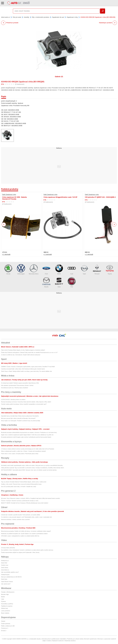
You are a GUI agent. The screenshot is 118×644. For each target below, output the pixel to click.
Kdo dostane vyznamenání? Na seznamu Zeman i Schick (17, 385)
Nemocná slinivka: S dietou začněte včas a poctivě (15, 519)
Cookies (49, 641)
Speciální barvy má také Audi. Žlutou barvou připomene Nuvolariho (20, 416)
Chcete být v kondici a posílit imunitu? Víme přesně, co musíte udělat (21, 515)
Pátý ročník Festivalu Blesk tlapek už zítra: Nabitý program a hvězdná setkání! (23, 350)
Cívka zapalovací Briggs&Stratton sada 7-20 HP (60, 197)
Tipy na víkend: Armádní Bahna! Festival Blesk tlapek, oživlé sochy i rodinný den (24, 482)
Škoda (8, 269)
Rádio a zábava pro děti (8, 626)
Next (114, 225)
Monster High (5, 594)
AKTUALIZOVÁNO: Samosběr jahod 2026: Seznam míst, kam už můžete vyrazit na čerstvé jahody (29, 470)
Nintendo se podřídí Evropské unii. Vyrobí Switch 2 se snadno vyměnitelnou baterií (24, 534)
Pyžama (3, 601)
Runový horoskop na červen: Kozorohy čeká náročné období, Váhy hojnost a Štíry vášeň (26, 402)
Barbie (3, 597)
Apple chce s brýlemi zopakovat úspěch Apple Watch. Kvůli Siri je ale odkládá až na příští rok (27, 435)
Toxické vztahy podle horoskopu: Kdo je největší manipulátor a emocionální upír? (24, 404)
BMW (59, 269)
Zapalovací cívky (72, 17)
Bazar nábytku (5, 613)
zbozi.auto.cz (6, 17)
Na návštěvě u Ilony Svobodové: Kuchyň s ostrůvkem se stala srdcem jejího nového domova (27, 550)
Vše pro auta (17, 17)
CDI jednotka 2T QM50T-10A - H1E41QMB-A (100, 197)
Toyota (110, 269)
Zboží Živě (4, 563)
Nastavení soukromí (58, 641)
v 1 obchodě (6, 254)
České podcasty (6, 624)
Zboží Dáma (5, 568)
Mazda (46, 282)
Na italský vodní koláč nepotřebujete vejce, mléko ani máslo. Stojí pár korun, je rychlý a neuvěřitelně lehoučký (32, 465)
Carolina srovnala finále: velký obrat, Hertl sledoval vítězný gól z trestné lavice (23, 369)
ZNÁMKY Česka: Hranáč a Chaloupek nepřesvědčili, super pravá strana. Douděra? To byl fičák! (28, 367)
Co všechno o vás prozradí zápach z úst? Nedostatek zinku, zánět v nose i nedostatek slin (27, 517)
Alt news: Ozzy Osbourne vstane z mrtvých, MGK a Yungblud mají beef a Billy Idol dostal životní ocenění (31, 498)
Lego (3, 599)
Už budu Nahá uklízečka (8, 548)
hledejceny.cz (5, 561)
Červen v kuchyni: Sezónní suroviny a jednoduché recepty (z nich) (20, 501)
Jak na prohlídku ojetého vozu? (10, 572)
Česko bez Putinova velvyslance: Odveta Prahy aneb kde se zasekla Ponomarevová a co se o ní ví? (29, 352)
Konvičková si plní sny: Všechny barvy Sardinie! (15, 388)
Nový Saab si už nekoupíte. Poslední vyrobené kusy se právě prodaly (21, 421)
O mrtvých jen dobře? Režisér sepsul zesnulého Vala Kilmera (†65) (20, 383)
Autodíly (26, 17)
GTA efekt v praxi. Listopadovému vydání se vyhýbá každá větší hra (20, 536)
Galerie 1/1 (59, 77)
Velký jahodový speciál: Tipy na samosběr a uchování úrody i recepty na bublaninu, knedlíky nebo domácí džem (33, 468)
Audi (72, 269)
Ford (46, 269)
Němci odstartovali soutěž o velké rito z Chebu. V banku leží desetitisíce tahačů (23, 451)
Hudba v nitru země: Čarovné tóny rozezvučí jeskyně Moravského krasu (21, 484)
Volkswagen (21, 269)
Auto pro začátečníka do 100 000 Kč (11, 577)
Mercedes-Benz (34, 269)
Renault (97, 269)
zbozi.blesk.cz (5, 570)
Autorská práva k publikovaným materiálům (54, 639)
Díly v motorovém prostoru (41, 17)
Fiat (72, 282)
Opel (84, 269)
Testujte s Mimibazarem (8, 592)
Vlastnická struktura (70, 641)
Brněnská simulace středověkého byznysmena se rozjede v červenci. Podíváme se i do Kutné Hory (29, 432)
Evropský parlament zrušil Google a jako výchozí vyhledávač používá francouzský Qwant (26, 437)
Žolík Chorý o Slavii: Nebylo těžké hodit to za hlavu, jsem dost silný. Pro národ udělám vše (27, 371)
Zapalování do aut (58, 17)
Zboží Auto (4, 579)
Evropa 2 (4, 631)
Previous (4, 224)
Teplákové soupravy (7, 606)
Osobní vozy (5, 565)
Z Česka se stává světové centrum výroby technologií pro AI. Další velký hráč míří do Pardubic (28, 449)
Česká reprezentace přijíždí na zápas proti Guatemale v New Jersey (20, 552)
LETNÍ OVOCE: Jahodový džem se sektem (13, 400)
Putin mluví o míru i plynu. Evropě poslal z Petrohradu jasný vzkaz (20, 454)
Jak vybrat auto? (6, 584)
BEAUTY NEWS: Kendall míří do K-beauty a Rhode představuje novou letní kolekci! (25, 503)
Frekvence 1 (5, 628)
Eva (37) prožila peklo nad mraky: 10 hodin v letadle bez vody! (19, 487)
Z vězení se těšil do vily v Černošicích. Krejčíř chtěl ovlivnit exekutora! (21, 355)
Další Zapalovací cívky (9, 195)
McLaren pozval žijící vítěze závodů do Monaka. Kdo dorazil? (18, 418)
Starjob (3, 621)
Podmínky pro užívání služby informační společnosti (82, 639)
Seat (59, 282)
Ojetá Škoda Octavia (7, 582)
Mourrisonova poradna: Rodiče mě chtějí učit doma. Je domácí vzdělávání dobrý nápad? (26, 531)
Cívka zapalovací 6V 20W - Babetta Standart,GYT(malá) (14, 198)
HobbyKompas (5, 575)
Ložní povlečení (6, 611)
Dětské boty (4, 608)
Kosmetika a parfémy (7, 604)
